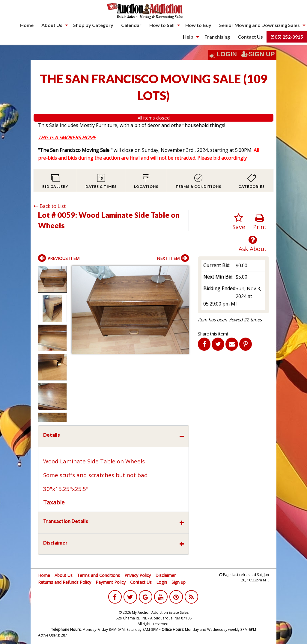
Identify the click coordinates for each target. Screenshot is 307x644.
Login (227, 54)
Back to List (50, 206)
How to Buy (198, 25)
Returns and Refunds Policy (65, 582)
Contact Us (250, 37)
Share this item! (213, 334)
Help (188, 37)
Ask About (253, 244)
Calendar (131, 25)
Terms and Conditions (98, 575)
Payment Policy (111, 582)
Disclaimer (165, 575)
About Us (52, 25)
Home (27, 25)
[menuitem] (27, 25)
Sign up (179, 582)
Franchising (217, 37)
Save (239, 222)
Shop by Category (93, 25)
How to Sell (162, 25)
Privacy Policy (138, 575)
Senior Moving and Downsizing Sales (259, 25)
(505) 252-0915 (287, 37)
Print (260, 222)
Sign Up (258, 54)
